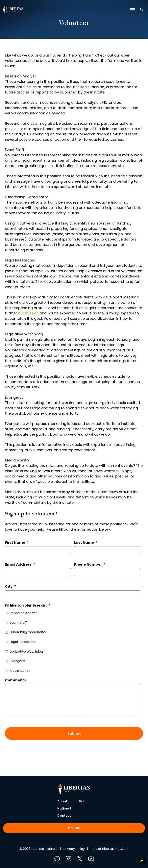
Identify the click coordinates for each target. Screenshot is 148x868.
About (62, 801)
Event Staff (18, 623)
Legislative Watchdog (26, 651)
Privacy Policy (74, 849)
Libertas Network (115, 849)
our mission (28, 313)
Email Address (20, 564)
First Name (17, 542)
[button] (133, 10)
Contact (64, 816)
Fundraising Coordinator (28, 632)
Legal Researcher (23, 642)
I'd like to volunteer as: (28, 605)
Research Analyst (23, 613)
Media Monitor (21, 671)
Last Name (86, 542)
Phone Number (90, 564)
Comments (15, 680)
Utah (81, 801)
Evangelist (18, 661)
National (64, 808)
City (11, 586)
